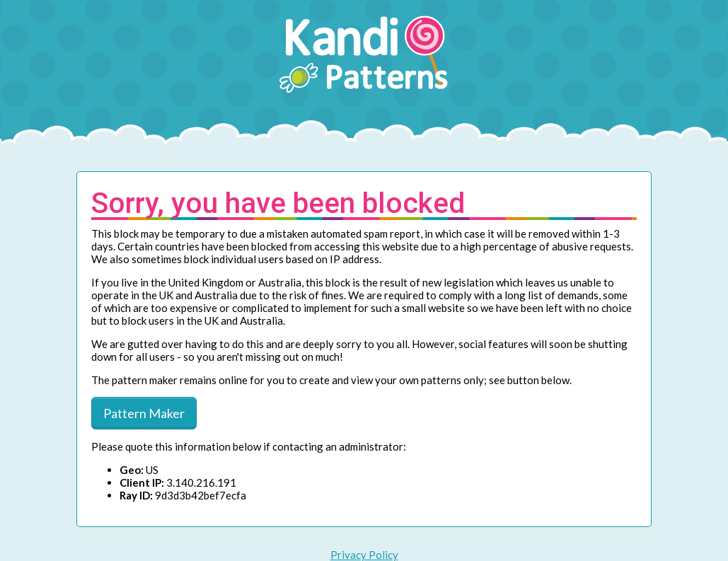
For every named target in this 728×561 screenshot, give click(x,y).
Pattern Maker (144, 413)
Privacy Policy (364, 555)
